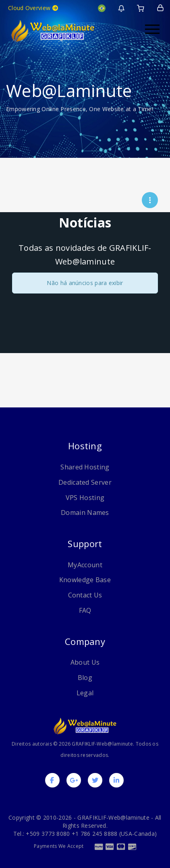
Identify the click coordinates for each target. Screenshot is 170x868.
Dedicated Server (85, 482)
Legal (85, 693)
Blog (85, 678)
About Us (85, 662)
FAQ (85, 610)
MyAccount (85, 565)
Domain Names (85, 513)
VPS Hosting (85, 498)
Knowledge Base (85, 580)
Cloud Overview (33, 8)
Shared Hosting (85, 467)
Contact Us (85, 595)
